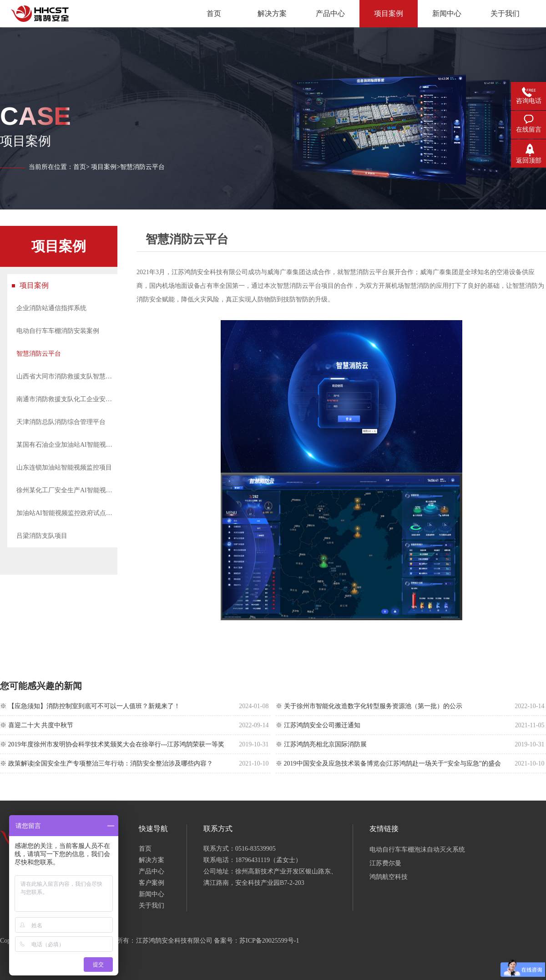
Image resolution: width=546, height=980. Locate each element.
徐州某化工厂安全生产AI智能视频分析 (67, 490)
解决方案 (152, 860)
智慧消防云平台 (39, 354)
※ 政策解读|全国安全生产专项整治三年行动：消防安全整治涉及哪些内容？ (106, 763)
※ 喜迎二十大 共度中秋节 (37, 725)
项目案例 (104, 167)
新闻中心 (152, 894)
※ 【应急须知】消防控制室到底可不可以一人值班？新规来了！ (90, 706)
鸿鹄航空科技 (389, 877)
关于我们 (152, 906)
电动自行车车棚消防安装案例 (58, 331)
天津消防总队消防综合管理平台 (61, 422)
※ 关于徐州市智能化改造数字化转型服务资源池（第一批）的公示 (369, 706)
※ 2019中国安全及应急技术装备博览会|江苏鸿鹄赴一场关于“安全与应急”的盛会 (388, 763)
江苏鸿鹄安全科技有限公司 (174, 941)
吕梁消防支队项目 (42, 536)
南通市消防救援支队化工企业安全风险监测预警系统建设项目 (67, 399)
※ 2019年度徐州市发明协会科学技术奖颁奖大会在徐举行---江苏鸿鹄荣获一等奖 (112, 744)
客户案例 (152, 883)
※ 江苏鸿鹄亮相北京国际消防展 (321, 744)
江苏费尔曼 (385, 863)
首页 (80, 167)
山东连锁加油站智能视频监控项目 (64, 467)
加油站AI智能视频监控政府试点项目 (67, 513)
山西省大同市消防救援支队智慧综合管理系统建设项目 (67, 376)
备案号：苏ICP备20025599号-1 (256, 941)
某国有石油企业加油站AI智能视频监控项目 (67, 445)
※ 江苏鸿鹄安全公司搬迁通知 (318, 725)
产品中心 (152, 871)
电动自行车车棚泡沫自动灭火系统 (417, 850)
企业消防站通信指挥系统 (51, 308)
